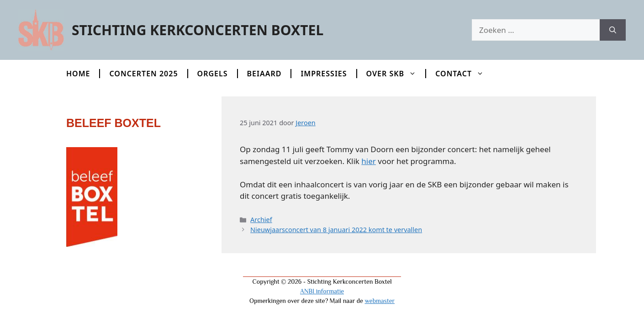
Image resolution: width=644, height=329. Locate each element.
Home (78, 74)
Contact (464, 74)
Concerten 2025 (143, 74)
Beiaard (264, 74)
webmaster (380, 301)
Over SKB (396, 74)
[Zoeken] (613, 30)
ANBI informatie (322, 291)
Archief (261, 220)
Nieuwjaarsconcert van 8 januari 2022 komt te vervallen (336, 230)
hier (369, 161)
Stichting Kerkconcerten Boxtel (198, 30)
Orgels (213, 74)
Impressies (324, 74)
